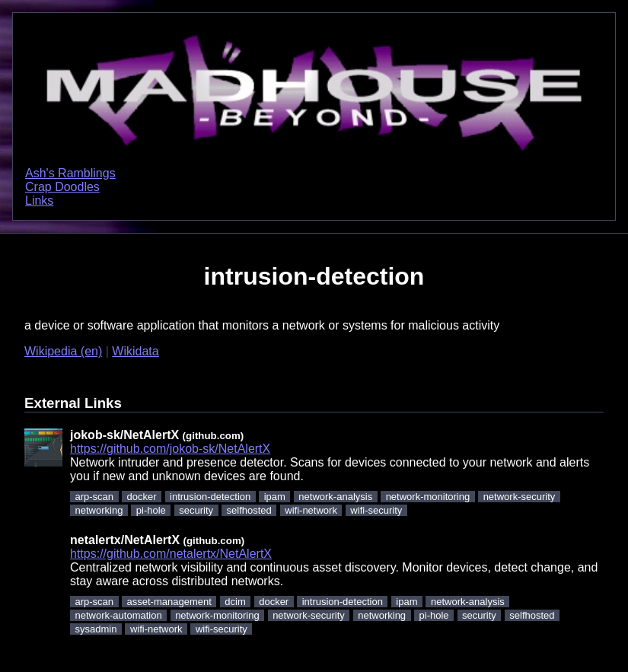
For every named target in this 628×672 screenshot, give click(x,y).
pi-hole (151, 510)
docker (142, 497)
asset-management (169, 602)
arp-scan (95, 497)
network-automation (119, 615)
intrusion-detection (210, 497)
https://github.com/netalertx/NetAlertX (171, 554)
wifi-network (311, 510)
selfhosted (249, 510)
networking (99, 510)
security (196, 510)
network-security (520, 497)
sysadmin (96, 629)
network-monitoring (428, 497)
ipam (275, 497)
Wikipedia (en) (63, 351)
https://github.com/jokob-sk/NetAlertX (170, 449)
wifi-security (376, 510)
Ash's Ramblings (70, 173)
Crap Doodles (62, 187)
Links (39, 201)
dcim (235, 602)
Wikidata (135, 351)
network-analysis (335, 497)
